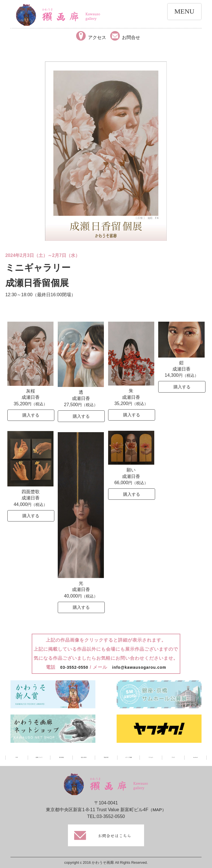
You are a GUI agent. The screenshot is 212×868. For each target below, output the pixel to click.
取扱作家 (106, 757)
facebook (195, 757)
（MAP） (157, 810)
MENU (184, 11)
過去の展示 (84, 757)
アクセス (151, 757)
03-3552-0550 (71, 667)
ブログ (173, 757)
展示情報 (61, 757)
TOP (17, 757)
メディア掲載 (129, 757)
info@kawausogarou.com (141, 667)
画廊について (39, 757)
